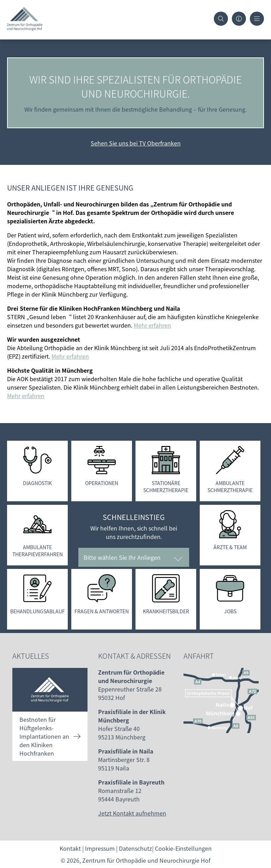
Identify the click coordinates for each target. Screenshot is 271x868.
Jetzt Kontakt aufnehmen (132, 813)
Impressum (100, 848)
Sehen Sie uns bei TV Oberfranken (136, 143)
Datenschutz (135, 848)
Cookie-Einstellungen (183, 848)
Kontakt (70, 848)
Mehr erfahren (152, 325)
